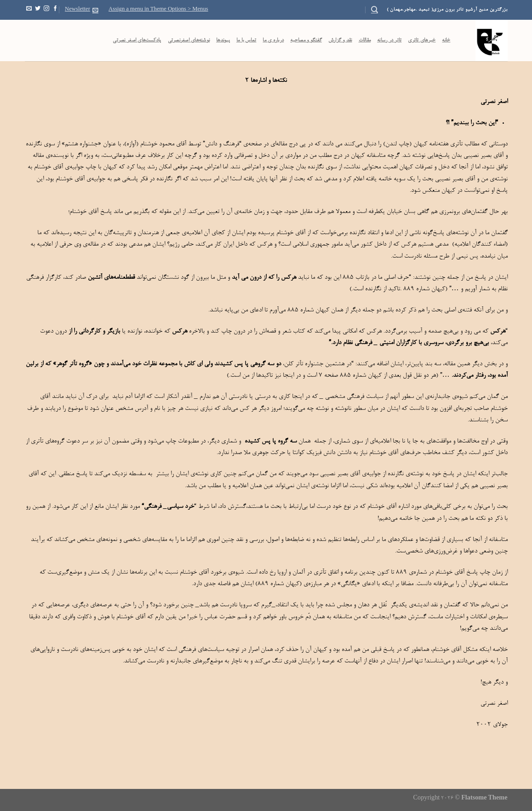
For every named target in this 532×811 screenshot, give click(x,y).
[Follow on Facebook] (55, 10)
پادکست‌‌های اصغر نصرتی (137, 40)
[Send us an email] (29, 10)
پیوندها (223, 40)
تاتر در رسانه (389, 40)
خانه (446, 40)
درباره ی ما (273, 40)
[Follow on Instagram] (46, 10)
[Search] (375, 10)
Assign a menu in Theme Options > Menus (158, 10)
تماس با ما (246, 40)
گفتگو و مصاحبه (306, 40)
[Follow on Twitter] (38, 10)
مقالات (365, 40)
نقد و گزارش (340, 40)
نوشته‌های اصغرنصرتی (189, 40)
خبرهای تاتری (422, 40)
